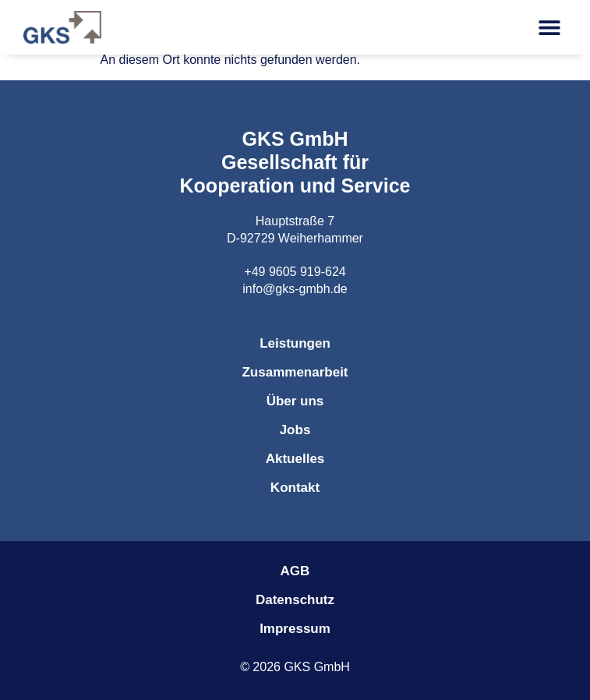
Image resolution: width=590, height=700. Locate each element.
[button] (549, 28)
